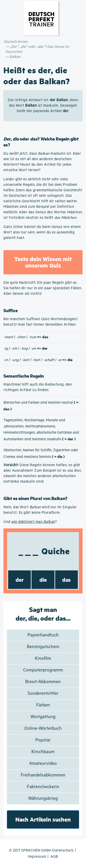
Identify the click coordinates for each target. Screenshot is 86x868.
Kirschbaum (43, 752)
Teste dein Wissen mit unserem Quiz (43, 262)
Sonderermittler (43, 694)
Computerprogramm (43, 670)
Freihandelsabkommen (43, 775)
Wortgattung (43, 717)
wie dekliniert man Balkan (33, 522)
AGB (54, 857)
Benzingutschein (43, 647)
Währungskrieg (43, 799)
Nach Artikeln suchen (43, 819)
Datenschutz (63, 850)
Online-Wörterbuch (43, 729)
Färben (43, 705)
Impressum (37, 857)
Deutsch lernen (16, 42)
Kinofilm (43, 658)
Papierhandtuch (43, 635)
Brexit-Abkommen (43, 682)
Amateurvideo (43, 764)
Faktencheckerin (43, 787)
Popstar (43, 740)
